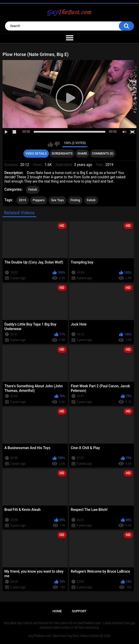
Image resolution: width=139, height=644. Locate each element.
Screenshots (62, 154)
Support (79, 611)
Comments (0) (103, 154)
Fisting (75, 200)
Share (82, 154)
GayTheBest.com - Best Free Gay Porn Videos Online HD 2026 (69, 636)
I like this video (50, 144)
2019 (22, 200)
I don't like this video (57, 144)
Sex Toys (57, 200)
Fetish (33, 190)
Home (57, 611)
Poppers (39, 200)
